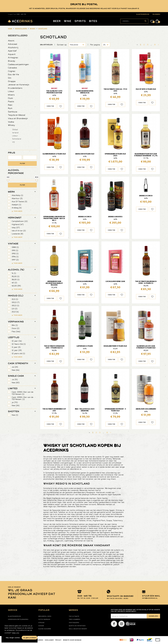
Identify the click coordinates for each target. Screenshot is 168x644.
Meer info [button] (16, 633)
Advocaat (13, 44)
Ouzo (10, 98)
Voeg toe (50, 106)
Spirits (80, 21)
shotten (13, 411)
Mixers (11, 95)
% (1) (14, 273)
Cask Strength (18, 363)
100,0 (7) (16, 302)
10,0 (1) (15, 299)
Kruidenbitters (15, 88)
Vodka (11, 122)
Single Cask (16, 376)
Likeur (11, 91)
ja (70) (15, 402)
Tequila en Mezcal (17, 115)
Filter (22, 163)
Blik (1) (15, 325)
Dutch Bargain (44, 619)
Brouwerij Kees (45, 616)
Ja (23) (15, 367)
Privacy (58, 640)
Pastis (11, 101)
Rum (10, 108)
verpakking (16, 322)
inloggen (156, 14)
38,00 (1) (16, 280)
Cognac (12, 71)
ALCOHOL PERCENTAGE (16, 172)
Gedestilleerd (18, 36)
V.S (13, 142)
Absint (11, 41)
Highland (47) (18, 224)
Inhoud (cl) (16, 296)
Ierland (15, 133)
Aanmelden (153, 616)
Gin (10, 78)
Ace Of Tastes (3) (19, 202)
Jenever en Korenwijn (19, 85)
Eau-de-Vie (13, 74)
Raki (10, 105)
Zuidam (41, 626)
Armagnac (13, 58)
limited (13, 388)
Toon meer (18, 211)
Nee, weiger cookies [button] (13, 638)
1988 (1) (15, 247)
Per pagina (95, 45)
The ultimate (74, 616)
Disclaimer (49, 640)
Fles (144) (16, 332)
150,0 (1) (15, 306)
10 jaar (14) (17, 341)
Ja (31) (15, 379)
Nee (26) (16, 405)
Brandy (12, 61)
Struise (41, 623)
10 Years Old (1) (19, 344)
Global (15, 129)
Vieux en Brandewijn (18, 118)
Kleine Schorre (45, 629)
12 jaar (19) (17, 350)
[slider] (8, 180)
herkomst (15, 218)
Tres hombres (74, 619)
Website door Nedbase (72, 640)
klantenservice (143, 14)
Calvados (12, 68)
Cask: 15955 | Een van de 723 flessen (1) (22, 393)
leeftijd (14, 337)
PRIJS (12, 153)
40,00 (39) (16, 286)
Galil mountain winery (78, 629)
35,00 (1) (15, 276)
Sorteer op (62, 45)
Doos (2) (15, 328)
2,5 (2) (15, 309)
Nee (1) (15, 415)
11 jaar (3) (16, 347)
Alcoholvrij (13, 47)
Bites (93, 21)
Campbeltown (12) (20, 221)
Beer (57, 21)
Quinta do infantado (77, 626)
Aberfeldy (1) (17, 195)
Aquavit (12, 54)
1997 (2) (15, 260)
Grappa (12, 81)
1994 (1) (15, 257)
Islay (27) (16, 228)
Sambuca (13, 112)
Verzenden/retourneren (18, 619)
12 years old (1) (18, 353)
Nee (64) (16, 370)
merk (11, 192)
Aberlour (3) (17, 198)
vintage (13, 244)
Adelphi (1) (16, 205)
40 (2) (14, 283)
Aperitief (12, 51)
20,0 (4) (15, 312)
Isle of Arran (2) (19, 231)
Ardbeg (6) (17, 208)
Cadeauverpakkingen (18, 64)
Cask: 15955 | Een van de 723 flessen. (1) (22, 398)
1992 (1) (15, 254)
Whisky (11, 125)
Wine (68, 21)
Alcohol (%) (16, 270)
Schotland (17, 139)
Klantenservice (14, 616)
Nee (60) (16, 383)
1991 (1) (15, 250)
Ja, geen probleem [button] (30, 638)
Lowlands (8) (17, 234)
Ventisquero (74, 623)
